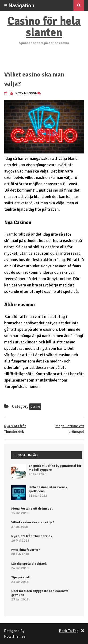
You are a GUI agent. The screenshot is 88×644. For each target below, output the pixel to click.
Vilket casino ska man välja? (33, 522)
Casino (35, 407)
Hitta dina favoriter (26, 550)
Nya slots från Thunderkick (32, 536)
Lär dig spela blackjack (29, 564)
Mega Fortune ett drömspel (32, 509)
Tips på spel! (21, 577)
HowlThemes (15, 636)
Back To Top (72, 631)
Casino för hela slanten (44, 27)
